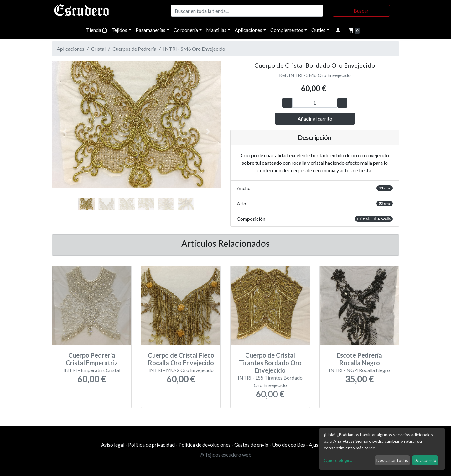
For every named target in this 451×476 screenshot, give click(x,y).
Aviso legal (113, 445)
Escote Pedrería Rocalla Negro (359, 359)
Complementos (287, 30)
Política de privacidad (151, 445)
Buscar (361, 10)
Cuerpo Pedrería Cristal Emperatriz (92, 359)
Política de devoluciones (205, 445)
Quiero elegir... (338, 460)
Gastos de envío (251, 445)
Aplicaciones (248, 30)
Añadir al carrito (315, 119)
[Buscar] (247, 11)
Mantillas (216, 30)
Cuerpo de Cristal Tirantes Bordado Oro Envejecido (270, 363)
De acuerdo (425, 460)
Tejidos (119, 30)
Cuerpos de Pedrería (134, 49)
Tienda (97, 30)
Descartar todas (392, 460)
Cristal (98, 49)
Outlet (318, 30)
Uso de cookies (289, 445)
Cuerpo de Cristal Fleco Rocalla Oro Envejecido (181, 359)
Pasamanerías (150, 30)
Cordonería (186, 30)
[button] (64, 132)
